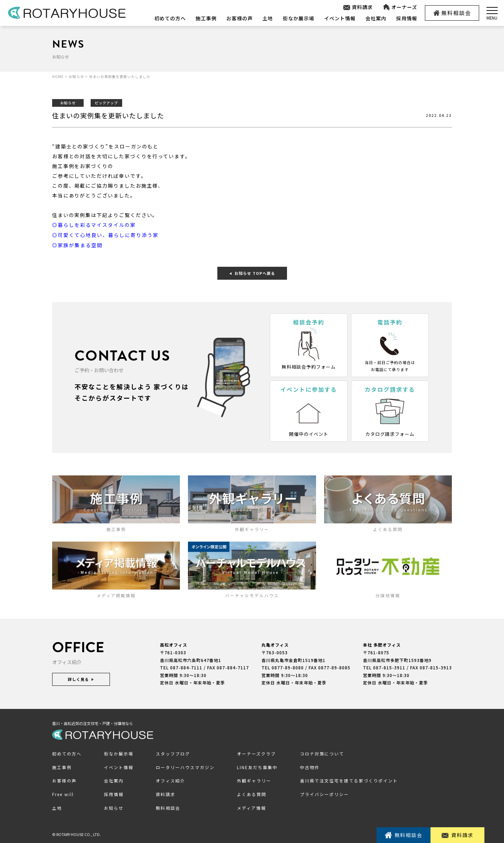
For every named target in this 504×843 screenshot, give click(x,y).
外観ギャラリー (254, 780)
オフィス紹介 (170, 780)
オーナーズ (400, 7)
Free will (63, 793)
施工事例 (206, 18)
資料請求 (358, 7)
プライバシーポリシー (324, 793)
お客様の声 (240, 18)
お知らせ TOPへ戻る (252, 272)
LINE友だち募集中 (257, 767)
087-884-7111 (186, 667)
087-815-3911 (389, 667)
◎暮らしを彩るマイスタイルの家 (94, 225)
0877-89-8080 (288, 667)
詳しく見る (81, 678)
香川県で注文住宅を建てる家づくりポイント (349, 780)
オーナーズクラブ (256, 753)
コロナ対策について (322, 753)
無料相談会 (452, 13)
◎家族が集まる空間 (77, 244)
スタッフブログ (173, 753)
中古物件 (310, 767)
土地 (268, 18)
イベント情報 (340, 18)
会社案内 (376, 18)
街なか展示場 (299, 18)
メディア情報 (251, 807)
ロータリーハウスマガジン (185, 767)
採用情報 (407, 18)
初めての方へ (170, 18)
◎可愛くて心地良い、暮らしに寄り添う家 (105, 235)
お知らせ (114, 807)
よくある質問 (252, 793)
